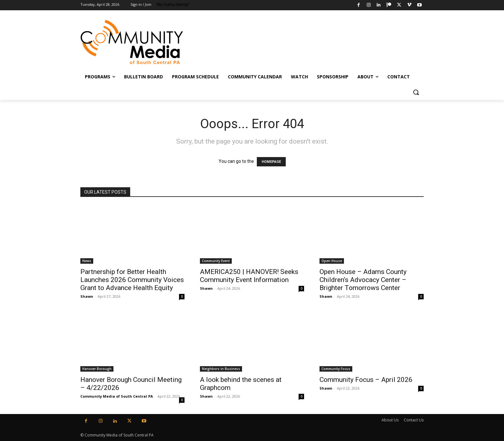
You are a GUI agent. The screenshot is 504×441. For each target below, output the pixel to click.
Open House (332, 261)
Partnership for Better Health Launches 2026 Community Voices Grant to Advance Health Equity (132, 280)
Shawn (87, 296)
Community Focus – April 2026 (366, 380)
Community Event (216, 261)
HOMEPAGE (271, 162)
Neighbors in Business (221, 369)
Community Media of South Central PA (117, 396)
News (87, 261)
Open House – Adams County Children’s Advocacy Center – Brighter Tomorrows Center (363, 280)
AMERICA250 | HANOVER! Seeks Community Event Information (249, 276)
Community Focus (336, 369)
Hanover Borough (97, 369)
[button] (416, 92)
